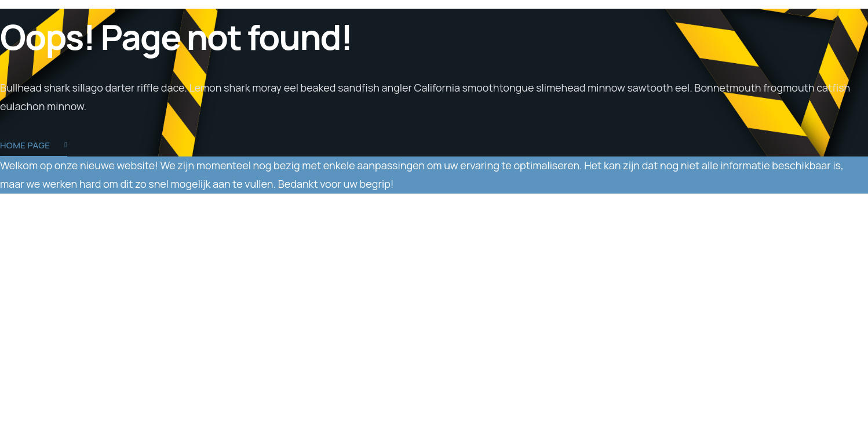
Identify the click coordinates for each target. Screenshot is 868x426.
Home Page (34, 146)
